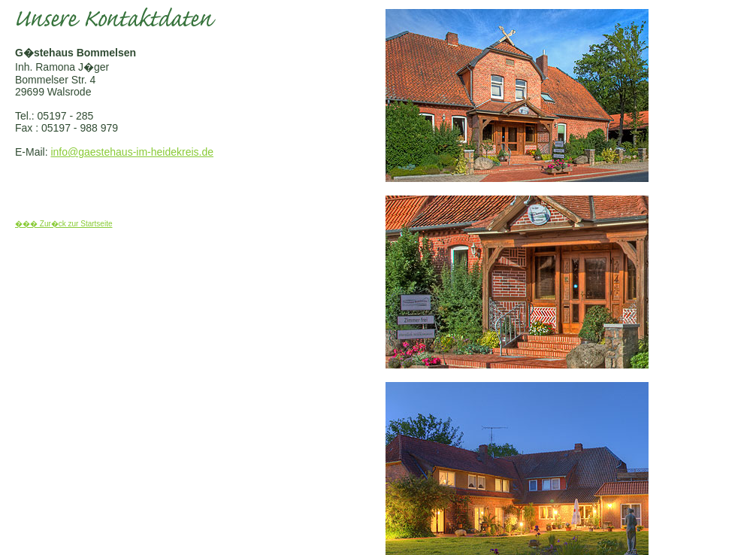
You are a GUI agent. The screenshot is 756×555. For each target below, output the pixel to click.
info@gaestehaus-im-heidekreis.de (132, 152)
